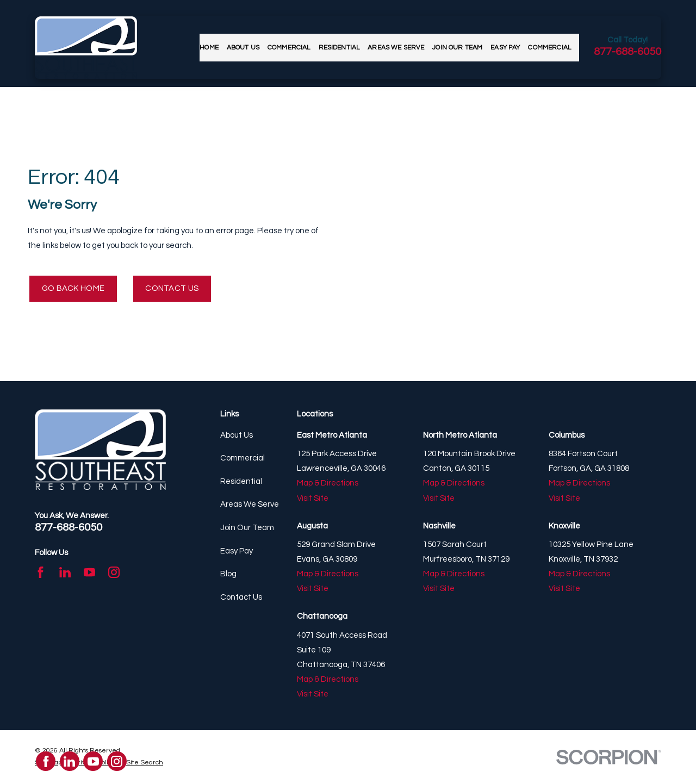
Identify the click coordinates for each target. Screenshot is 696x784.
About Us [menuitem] (243, 48)
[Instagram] (114, 572)
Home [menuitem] (209, 48)
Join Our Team (247, 528)
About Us (237, 435)
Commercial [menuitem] (289, 48)
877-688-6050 (627, 52)
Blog (228, 574)
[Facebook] (41, 572)
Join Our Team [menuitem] (457, 48)
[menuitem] (145, 763)
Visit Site (313, 498)
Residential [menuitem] (339, 48)
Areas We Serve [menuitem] (396, 48)
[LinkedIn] (65, 572)
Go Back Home (73, 288)
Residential (241, 481)
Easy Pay (237, 551)
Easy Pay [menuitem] (505, 48)
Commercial (243, 458)
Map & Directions (328, 483)
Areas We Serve (250, 504)
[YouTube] (89, 572)
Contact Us (172, 288)
